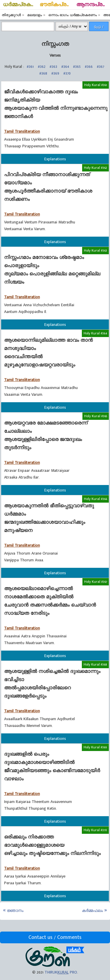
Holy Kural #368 (95, 664)
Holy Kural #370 (95, 830)
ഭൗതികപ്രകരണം (56, 5)
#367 (100, 66)
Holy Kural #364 (95, 333)
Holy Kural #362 (95, 168)
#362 (42, 66)
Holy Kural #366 (95, 499)
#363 (53, 66)
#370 (67, 73)
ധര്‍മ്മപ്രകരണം (20, 5)
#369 (55, 73)
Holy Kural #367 (96, 582)
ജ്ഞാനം (15, 911)
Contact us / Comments (55, 937)
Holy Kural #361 (96, 85)
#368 (43, 73)
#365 (77, 66)
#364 (65, 66)
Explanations (55, 159)
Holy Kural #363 (95, 250)
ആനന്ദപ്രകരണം (93, 5)
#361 (30, 66)
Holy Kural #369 (95, 747)
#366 (89, 66)
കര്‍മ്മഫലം (92, 911)
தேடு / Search (99, 28)
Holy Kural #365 (96, 416)
